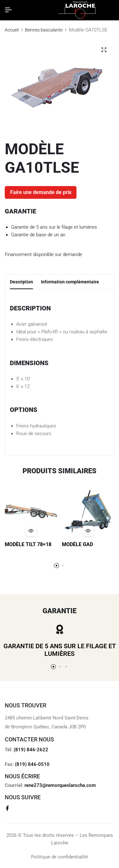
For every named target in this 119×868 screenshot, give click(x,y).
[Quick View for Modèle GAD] (88, 531)
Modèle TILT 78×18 (28, 544)
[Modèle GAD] (88, 511)
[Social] (7, 808)
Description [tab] (21, 282)
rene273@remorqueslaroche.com (60, 785)
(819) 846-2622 (31, 750)
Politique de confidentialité (60, 857)
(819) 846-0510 (32, 764)
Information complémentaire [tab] (70, 282)
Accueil (12, 30)
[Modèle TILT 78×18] (31, 511)
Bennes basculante (44, 30)
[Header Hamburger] (8, 10)
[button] (56, 566)
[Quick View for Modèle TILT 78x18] (31, 531)
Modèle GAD (77, 544)
